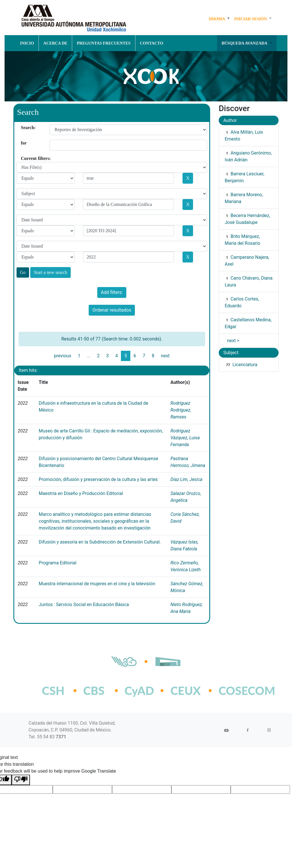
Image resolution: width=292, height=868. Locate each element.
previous (62, 356)
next (165, 356)
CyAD (139, 691)
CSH (53, 691)
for (23, 143)
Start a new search (51, 272)
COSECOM (234, 691)
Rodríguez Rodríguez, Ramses (181, 410)
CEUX (185, 691)
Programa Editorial (58, 563)
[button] (219, 19)
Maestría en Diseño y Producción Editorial (81, 493)
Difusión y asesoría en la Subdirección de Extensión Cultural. (100, 542)
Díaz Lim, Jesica (186, 479)
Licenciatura (245, 365)
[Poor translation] (21, 780)
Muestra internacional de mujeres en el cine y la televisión (97, 584)
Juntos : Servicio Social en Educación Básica (84, 605)
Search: (23, 128)
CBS (94, 691)
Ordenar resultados (112, 310)
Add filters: (112, 292)
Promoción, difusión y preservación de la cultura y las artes (98, 479)
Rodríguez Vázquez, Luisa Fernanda (185, 438)
